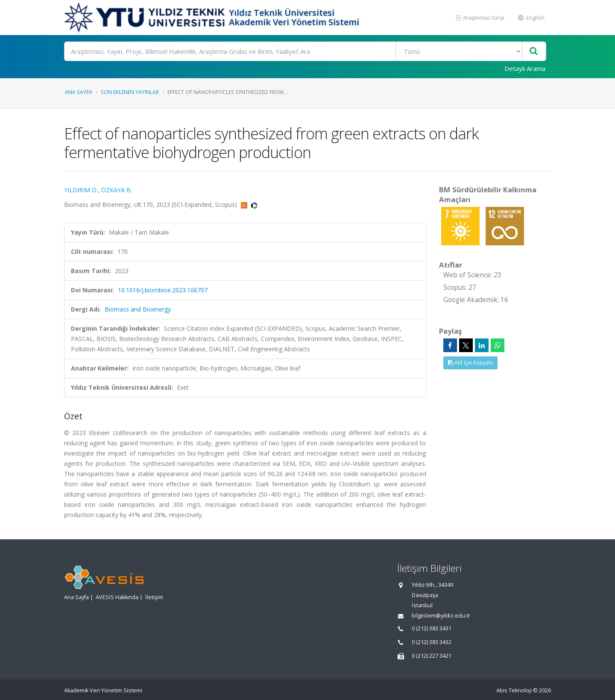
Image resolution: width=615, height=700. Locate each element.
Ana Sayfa (79, 92)
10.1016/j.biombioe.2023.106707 (163, 290)
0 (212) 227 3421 (432, 656)
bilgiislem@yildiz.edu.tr (441, 616)
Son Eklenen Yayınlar (130, 92)
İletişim (154, 597)
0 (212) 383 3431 (432, 628)
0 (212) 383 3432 (432, 642)
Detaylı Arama (525, 68)
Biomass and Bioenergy (138, 309)
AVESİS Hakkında (117, 597)
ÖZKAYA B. (117, 190)
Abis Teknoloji (514, 690)
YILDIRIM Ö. (81, 190)
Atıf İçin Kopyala (470, 363)
